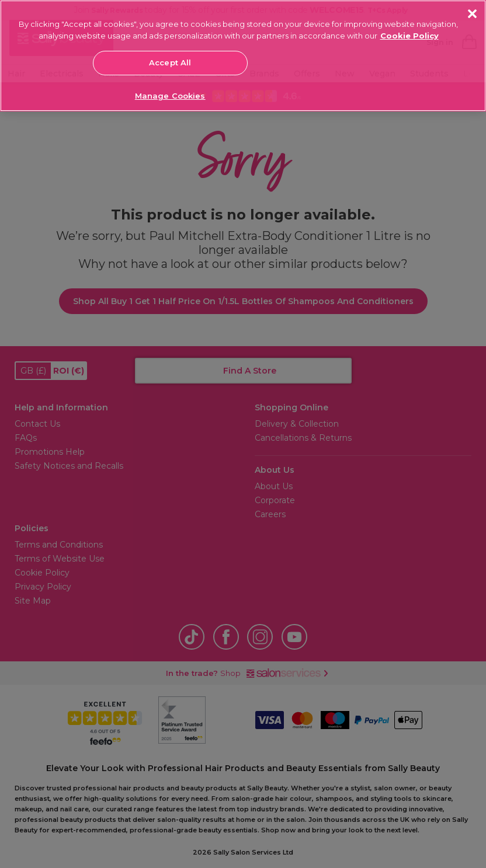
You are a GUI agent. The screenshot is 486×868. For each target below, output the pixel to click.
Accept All (170, 62)
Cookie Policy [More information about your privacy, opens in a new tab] (409, 36)
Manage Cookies (170, 96)
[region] (243, 56)
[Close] (472, 14)
